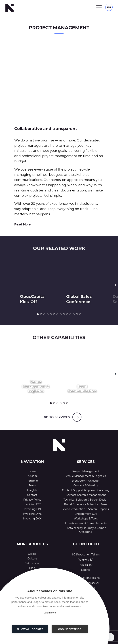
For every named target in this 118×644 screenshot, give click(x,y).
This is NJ (32, 476)
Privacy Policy (32, 500)
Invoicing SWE (32, 514)
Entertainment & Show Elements (86, 523)
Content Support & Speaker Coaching (86, 490)
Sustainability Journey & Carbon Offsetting (86, 530)
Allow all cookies (30, 629)
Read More (22, 224)
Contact (32, 495)
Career (32, 554)
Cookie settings (70, 629)
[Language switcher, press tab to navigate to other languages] (109, 7)
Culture (32, 559)
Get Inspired (32, 563)
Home (32, 471)
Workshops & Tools (86, 519)
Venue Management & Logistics (86, 476)
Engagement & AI (86, 514)
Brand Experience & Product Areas (86, 504)
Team (32, 485)
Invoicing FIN (32, 509)
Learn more (50, 613)
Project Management (86, 471)
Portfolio (32, 481)
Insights (32, 490)
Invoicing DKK (32, 519)
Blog (32, 568)
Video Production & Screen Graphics (86, 509)
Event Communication (86, 481)
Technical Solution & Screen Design (86, 500)
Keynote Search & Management (86, 495)
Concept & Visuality (86, 485)
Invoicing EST (32, 504)
